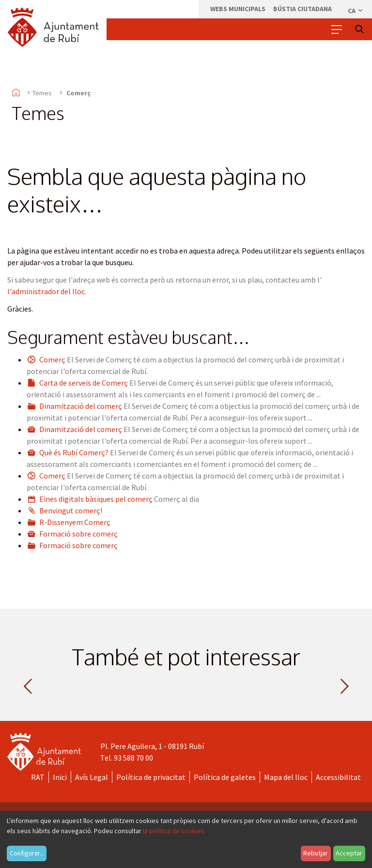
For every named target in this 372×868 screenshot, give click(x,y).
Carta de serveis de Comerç (84, 383)
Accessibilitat (338, 777)
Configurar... (27, 853)
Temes (42, 93)
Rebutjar (316, 853)
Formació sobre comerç (78, 534)
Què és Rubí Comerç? (74, 452)
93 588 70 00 (133, 758)
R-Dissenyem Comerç (75, 522)
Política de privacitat (151, 777)
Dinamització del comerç (81, 406)
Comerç (52, 359)
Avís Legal (92, 777)
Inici (60, 777)
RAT (38, 777)
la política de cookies (174, 831)
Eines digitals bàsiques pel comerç (96, 499)
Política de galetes (225, 777)
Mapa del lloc (286, 777)
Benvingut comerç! (71, 510)
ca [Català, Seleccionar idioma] (356, 11)
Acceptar (349, 853)
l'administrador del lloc (46, 291)
